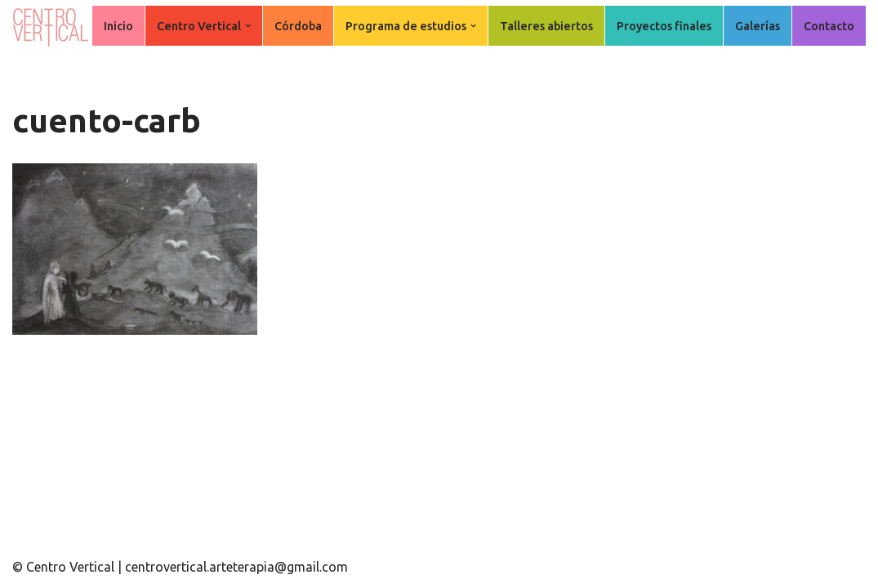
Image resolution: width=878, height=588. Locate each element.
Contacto (829, 26)
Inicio (118, 26)
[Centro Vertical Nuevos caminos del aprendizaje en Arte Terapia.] (53, 27)
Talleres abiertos (546, 26)
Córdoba (298, 26)
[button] (248, 26)
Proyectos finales (664, 26)
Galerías (758, 26)
